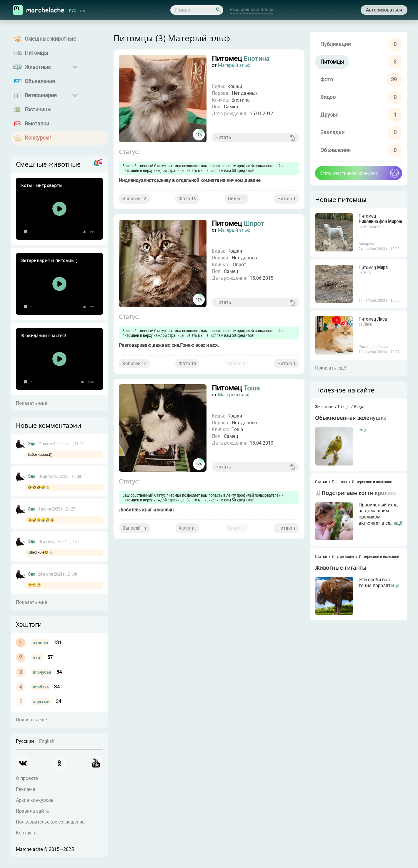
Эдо (32, 444)
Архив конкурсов (35, 800)
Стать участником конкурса (349, 173)
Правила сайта (32, 811)
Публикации (335, 44)
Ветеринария (41, 95)
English (47, 741)
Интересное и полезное (372, 482)
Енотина (258, 59)
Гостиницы (38, 109)
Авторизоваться (384, 10)
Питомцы (36, 53)
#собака (41, 687)
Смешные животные (50, 39)
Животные (38, 67)
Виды (359, 407)
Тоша (252, 389)
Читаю (287, 199)
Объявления (40, 81)
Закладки (332, 132)
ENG (83, 11)
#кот (38, 657)
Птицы (344, 407)
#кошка (40, 643)
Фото (187, 199)
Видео (237, 199)
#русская (42, 702)
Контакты (27, 833)
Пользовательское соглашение (50, 822)
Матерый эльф (234, 65)
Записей (134, 199)
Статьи (321, 482)
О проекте (27, 778)
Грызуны (339, 482)
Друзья (329, 115)
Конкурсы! (38, 138)
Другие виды (343, 556)
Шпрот (255, 223)
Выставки (37, 124)
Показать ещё (31, 403)
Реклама (26, 789)
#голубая (42, 672)
